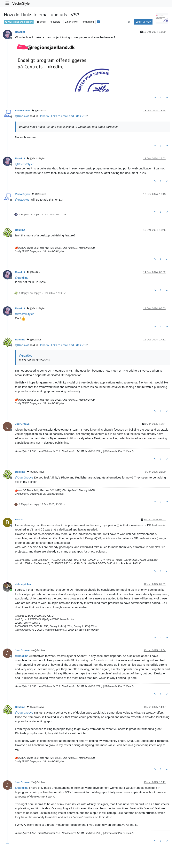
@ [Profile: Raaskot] (22, 116)
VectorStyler (21, 4)
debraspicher (23, 584)
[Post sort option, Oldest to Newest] (129, 22)
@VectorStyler (36, 159)
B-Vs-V (19, 519)
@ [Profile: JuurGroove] (24, 477)
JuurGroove (22, 424)
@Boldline (34, 272)
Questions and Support (19, 22)
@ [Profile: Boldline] (22, 278)
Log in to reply (143, 22)
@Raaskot (39, 111)
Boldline (20, 230)
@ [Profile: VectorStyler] (24, 164)
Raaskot (20, 32)
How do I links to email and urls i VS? (63, 116)
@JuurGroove (36, 472)
